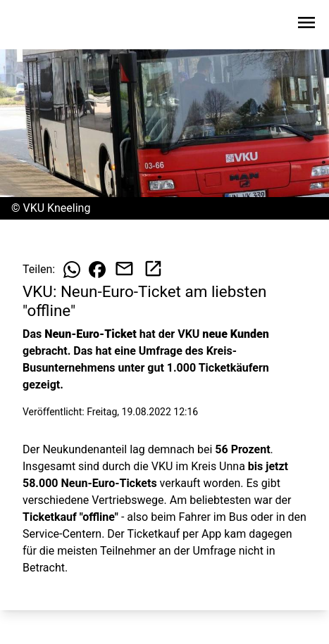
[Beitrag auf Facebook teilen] (97, 270)
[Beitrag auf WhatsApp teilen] (72, 270)
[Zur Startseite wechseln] (45, 25)
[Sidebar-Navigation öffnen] (306, 25)
